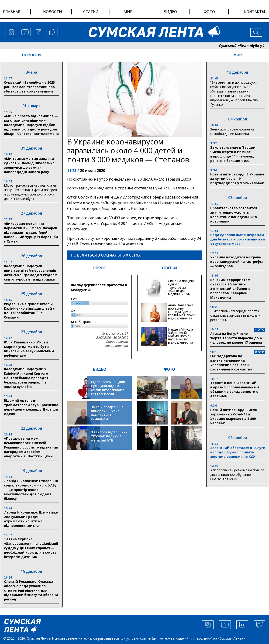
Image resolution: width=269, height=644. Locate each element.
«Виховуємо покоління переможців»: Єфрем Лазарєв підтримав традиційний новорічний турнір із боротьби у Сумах (31, 232)
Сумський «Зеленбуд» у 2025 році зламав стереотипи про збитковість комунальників (29, 87)
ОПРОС (100, 268)
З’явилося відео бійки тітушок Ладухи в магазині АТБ (109, 436)
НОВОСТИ (31, 55)
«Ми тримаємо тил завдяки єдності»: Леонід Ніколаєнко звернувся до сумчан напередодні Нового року (29, 165)
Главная (12, 12)
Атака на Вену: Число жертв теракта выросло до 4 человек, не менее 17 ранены (236, 338)
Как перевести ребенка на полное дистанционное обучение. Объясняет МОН (237, 474)
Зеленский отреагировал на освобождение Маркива (232, 131)
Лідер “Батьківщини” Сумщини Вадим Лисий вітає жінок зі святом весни (109, 388)
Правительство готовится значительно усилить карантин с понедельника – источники (235, 215)
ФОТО (169, 369)
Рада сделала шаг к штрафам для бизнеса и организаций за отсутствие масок (238, 239)
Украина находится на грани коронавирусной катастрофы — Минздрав (236, 262)
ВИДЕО (100, 369)
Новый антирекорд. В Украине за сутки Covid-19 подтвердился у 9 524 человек (237, 179)
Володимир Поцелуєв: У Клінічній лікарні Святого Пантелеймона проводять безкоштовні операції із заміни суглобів (27, 378)
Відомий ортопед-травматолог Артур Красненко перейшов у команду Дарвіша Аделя (31, 407)
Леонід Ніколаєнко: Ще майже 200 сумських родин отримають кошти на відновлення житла (31, 519)
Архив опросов (117, 346)
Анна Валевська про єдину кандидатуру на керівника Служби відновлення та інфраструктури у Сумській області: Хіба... (182, 317)
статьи (91, 12)
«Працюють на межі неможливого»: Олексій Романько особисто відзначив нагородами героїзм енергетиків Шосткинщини (31, 447)
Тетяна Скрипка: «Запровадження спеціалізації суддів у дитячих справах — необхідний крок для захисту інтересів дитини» (31, 548)
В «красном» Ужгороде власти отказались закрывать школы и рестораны (235, 315)
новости (53, 12)
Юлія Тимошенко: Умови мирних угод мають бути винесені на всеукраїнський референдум (29, 349)
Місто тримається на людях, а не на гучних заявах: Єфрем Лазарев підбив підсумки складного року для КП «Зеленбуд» (30, 192)
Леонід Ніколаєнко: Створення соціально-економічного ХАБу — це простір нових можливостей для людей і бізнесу (31, 490)
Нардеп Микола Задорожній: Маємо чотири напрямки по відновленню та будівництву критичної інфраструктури (181, 341)
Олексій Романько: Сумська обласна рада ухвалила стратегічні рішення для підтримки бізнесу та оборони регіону (31, 590)
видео (170, 12)
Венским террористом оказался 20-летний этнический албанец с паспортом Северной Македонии (230, 289)
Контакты (255, 12)
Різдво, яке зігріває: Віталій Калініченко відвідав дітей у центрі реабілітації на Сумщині (29, 311)
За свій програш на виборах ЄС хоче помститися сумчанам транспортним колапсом (107, 417)
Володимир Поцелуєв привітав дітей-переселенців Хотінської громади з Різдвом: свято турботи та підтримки (31, 273)
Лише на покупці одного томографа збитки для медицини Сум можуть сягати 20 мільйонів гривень (182, 292)
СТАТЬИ (169, 268)
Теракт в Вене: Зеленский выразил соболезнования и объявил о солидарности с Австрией (235, 389)
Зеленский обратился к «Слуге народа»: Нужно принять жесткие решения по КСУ (238, 452)
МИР (238, 55)
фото (209, 12)
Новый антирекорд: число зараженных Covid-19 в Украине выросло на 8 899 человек (234, 416)
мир (128, 12)
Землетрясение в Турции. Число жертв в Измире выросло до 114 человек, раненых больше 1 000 (233, 154)
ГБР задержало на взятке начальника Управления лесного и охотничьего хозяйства (231, 363)
